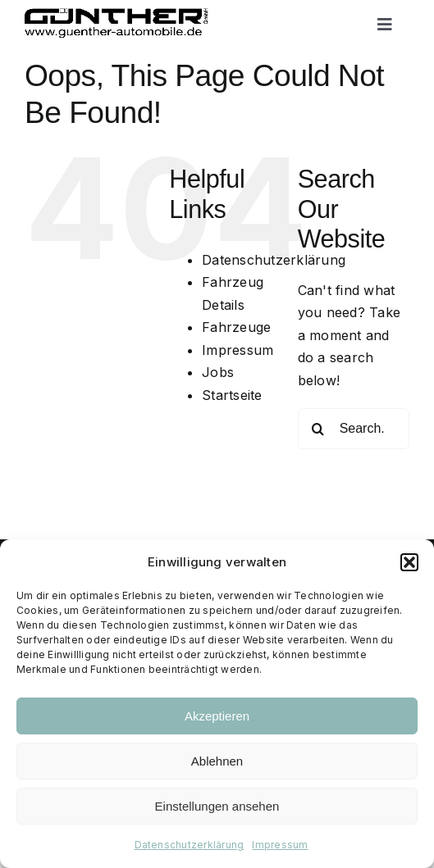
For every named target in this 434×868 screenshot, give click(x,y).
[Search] (318, 429)
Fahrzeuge (236, 327)
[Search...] (354, 429)
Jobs (218, 372)
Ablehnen (217, 761)
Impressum (280, 845)
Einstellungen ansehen (217, 806)
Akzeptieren (217, 716)
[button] (409, 562)
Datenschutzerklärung (190, 845)
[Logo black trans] (117, 15)
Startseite (232, 395)
